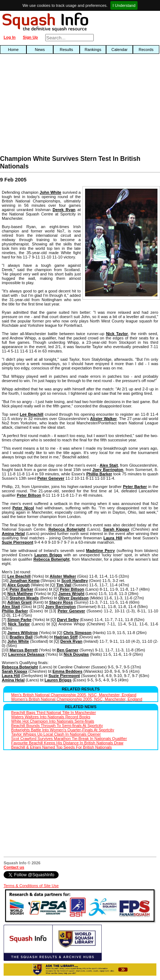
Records (146, 50)
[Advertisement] (51, 106)
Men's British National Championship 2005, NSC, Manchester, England (74, 695)
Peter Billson (29, 495)
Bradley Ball (21, 637)
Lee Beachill (32, 414)
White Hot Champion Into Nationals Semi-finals (53, 721)
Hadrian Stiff (66, 637)
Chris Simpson (77, 633)
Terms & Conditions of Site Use (31, 886)
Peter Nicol (23, 508)
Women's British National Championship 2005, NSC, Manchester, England (77, 699)
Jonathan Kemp (24, 581)
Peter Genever (51, 478)
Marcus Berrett (24, 650)
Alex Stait (109, 465)
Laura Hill (113, 538)
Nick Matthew (20, 594)
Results (66, 50)
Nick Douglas (76, 654)
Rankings (93, 50)
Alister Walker (103, 419)
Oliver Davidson (73, 598)
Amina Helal (13, 534)
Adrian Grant (19, 602)
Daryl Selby (68, 620)
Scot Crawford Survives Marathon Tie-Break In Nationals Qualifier (69, 739)
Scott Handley (74, 581)
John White (51, 192)
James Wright (71, 594)
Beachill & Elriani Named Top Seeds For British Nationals (62, 747)
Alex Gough (18, 585)
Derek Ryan (64, 210)
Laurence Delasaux (26, 654)
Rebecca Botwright (67, 529)
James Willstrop (22, 633)
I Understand (124, 5)
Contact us (14, 867)
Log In (10, 37)
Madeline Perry (101, 551)
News (40, 50)
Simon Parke (19, 620)
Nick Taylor (117, 334)
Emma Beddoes (68, 671)
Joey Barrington (108, 470)
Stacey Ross (61, 602)
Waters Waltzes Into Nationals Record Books (51, 717)
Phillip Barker (99, 474)
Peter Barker (135, 487)
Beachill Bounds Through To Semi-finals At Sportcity (57, 726)
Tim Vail (64, 585)
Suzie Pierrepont (18, 542)
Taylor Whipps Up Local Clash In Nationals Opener (56, 734)
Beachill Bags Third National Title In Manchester (54, 712)
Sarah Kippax (116, 529)
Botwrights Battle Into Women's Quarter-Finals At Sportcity (63, 730)
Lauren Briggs (48, 555)
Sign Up (30, 37)
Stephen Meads (24, 598)
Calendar (120, 50)
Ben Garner (68, 650)
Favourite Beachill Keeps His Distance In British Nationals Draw (67, 743)
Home (13, 50)
